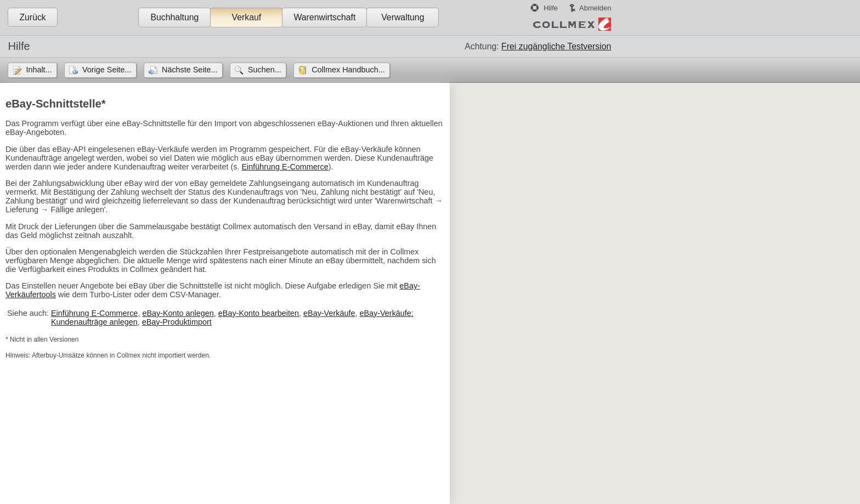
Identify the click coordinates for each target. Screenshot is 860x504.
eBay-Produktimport (177, 322)
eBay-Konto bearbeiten (259, 313)
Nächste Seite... (190, 70)
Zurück (32, 17)
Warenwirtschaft (324, 17)
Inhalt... (39, 70)
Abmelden (595, 8)
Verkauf (247, 17)
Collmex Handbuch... (348, 70)
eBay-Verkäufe (329, 313)
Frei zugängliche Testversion (556, 46)
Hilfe (551, 8)
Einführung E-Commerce (285, 167)
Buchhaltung (174, 17)
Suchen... (265, 70)
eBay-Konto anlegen (178, 313)
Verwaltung (403, 17)
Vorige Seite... (107, 70)
